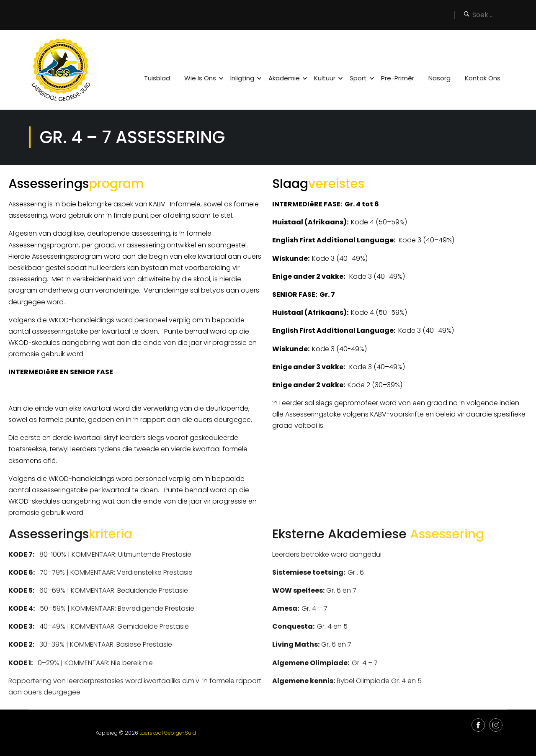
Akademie (284, 78)
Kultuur (325, 78)
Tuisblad (157, 78)
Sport (358, 78)
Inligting (242, 78)
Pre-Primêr (398, 78)
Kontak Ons (483, 78)
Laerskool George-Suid (168, 733)
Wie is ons (200, 78)
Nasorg (439, 78)
